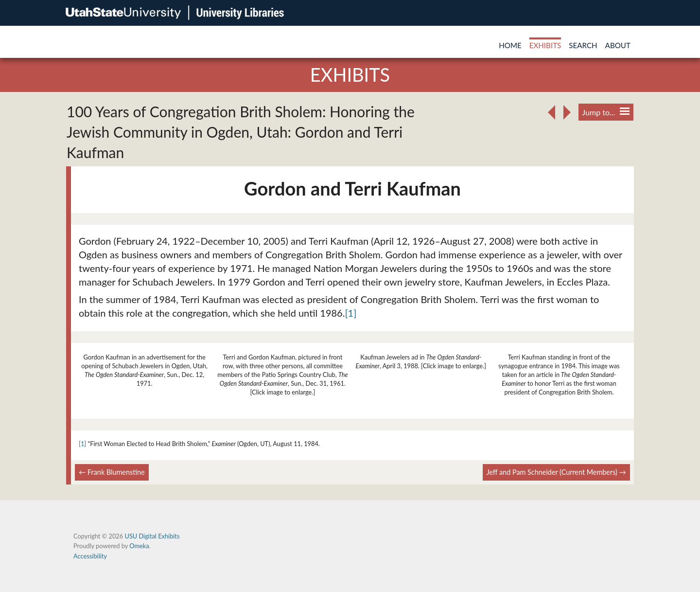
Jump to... (606, 112)
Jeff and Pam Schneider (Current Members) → (556, 472)
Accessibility (90, 556)
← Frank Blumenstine (112, 472)
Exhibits (545, 45)
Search (583, 45)
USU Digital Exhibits (152, 536)
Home (510, 45)
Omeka (139, 546)
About (618, 45)
